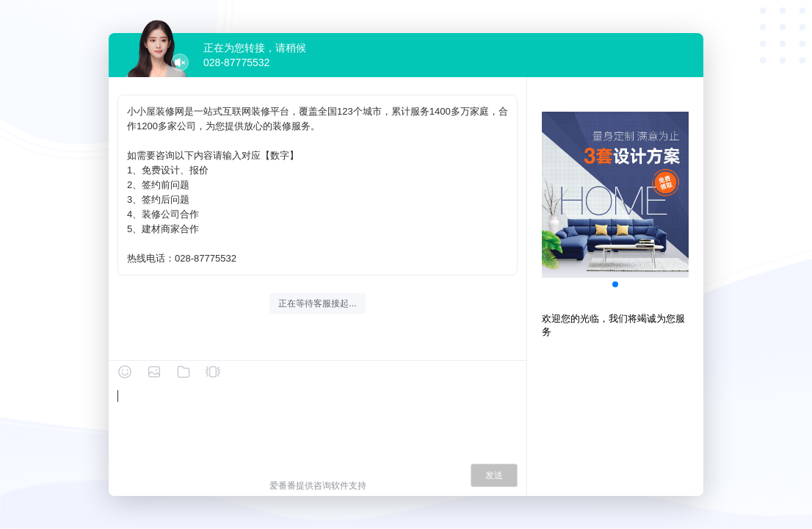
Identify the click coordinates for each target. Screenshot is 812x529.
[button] (615, 284)
